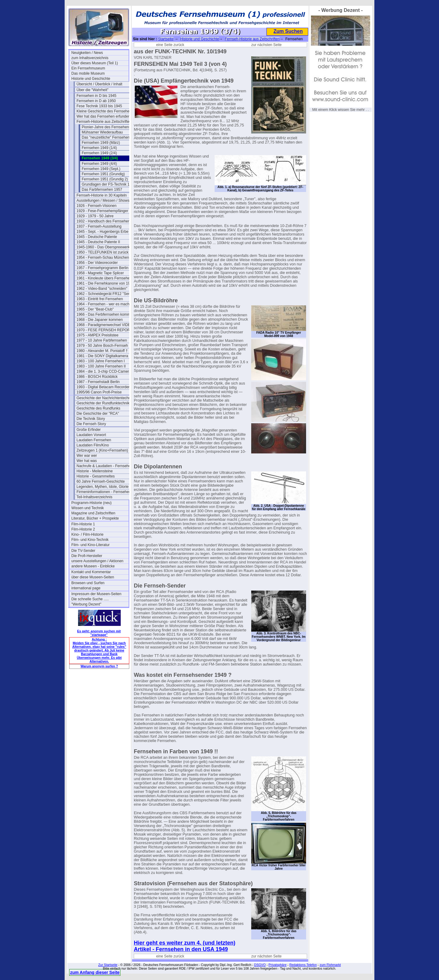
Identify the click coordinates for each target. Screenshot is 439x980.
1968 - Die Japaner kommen (100, 320)
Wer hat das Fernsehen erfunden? (104, 116)
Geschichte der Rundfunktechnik (103, 403)
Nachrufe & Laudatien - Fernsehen (105, 466)
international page (86, 588)
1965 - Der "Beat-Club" (95, 309)
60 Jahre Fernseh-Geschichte (101, 481)
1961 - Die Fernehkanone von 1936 (105, 283)
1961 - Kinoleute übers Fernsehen (104, 278)
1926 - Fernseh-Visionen (96, 206)
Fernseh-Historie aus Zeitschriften (104, 122)
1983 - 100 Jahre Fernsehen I (101, 361)
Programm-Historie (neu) (91, 503)
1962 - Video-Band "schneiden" (102, 289)
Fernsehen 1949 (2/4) (99, 153)
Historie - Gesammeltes (96, 476)
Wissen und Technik (88, 508)
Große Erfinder (89, 430)
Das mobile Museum (88, 73)
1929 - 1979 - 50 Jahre (95, 216)
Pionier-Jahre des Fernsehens (106, 127)
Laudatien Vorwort (91, 435)
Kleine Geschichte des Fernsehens (105, 111)
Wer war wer (87, 456)
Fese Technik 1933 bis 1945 (99, 106)
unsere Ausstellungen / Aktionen (97, 561)
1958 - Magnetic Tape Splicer (100, 273)
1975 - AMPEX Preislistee (97, 335)
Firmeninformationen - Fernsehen (104, 492)
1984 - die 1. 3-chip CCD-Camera (104, 371)
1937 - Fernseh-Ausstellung (99, 226)
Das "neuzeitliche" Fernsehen (106, 137)
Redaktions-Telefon (303, 965)
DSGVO (260, 965)
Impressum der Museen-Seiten (96, 594)
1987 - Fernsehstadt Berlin (98, 382)
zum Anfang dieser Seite (95, 972)
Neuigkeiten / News (87, 53)
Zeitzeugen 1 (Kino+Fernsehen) (102, 450)
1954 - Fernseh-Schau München (103, 257)
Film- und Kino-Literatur (90, 545)
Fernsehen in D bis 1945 (96, 96)
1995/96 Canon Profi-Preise (99, 392)
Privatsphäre (278, 965)
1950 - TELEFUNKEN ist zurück (103, 252)
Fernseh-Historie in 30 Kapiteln (102, 195)
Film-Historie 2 (83, 529)
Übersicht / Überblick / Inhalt (99, 84)
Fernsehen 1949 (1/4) (99, 148)
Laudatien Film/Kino (93, 445)
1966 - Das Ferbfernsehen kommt (104, 314)
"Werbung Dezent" (86, 604)
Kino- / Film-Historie (87, 534)
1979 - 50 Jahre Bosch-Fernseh (102, 346)
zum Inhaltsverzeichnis (90, 58)
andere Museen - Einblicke (93, 566)
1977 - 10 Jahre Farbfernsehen (102, 340)
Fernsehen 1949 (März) (101, 143)
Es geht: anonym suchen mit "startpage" (99, 633)
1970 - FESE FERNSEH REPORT (104, 330)
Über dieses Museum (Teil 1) (95, 63)
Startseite (166, 39)
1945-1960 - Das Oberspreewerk (103, 247)
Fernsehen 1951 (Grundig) (103, 174)
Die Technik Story (91, 419)
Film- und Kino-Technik (90, 540)
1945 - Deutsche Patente (97, 237)
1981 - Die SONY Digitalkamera (102, 356)
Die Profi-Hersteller (87, 556)
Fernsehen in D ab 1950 (96, 101)
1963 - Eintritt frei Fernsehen (100, 299)
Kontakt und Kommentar (91, 572)
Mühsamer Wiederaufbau (102, 132)
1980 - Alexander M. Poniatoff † (102, 351)
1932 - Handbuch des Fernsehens (104, 221)
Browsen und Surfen (88, 583)
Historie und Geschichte (91, 79)
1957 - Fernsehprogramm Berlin (102, 268)
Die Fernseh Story (91, 424)
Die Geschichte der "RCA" (98, 414)
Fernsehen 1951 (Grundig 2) (105, 179)
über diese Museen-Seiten (93, 577)
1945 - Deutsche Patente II (98, 242)
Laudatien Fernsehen (94, 440)
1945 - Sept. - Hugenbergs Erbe (102, 232)
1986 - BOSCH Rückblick (97, 377)
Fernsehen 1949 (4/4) (99, 164)
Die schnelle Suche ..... (90, 599)
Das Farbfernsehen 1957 (102, 190)
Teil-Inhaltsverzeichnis (94, 497)
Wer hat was (87, 461)
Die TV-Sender (83, 551)
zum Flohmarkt (330, 965)
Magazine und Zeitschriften (93, 513)
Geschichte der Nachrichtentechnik (105, 398)
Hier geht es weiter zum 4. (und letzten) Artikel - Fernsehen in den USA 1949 (185, 946)
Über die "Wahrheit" (93, 90)
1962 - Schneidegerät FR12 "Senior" (105, 294)
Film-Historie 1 (83, 524)
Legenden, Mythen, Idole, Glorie (103, 487)
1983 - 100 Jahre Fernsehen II (101, 366)
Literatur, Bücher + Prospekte (95, 518)
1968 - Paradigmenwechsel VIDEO (105, 325)
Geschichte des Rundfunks (98, 408)
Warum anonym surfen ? (99, 666)
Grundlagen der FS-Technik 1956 (109, 184)
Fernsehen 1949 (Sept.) (101, 169)
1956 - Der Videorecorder (97, 263)
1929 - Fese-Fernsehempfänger (102, 211)
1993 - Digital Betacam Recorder (103, 387)
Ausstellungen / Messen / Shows (103, 201)
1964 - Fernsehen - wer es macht (104, 304)
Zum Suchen (288, 31)
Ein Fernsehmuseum (88, 68)
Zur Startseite (108, 965)
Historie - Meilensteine (95, 471)
